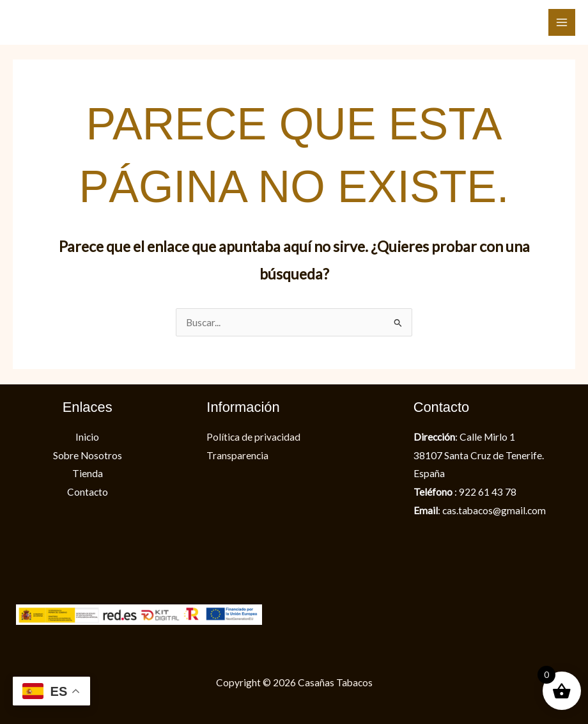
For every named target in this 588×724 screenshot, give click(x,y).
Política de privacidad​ (253, 437)
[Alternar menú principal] (562, 22)
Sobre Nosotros (88, 455)
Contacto (88, 492)
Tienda (88, 473)
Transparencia (237, 455)
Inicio (87, 437)
